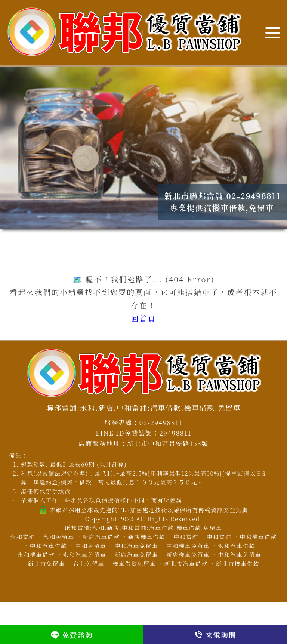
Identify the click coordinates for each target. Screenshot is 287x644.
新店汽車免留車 (136, 555)
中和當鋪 (219, 537)
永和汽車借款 (237, 546)
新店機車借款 (147, 537)
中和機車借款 (258, 537)
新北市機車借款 (238, 563)
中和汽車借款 (49, 546)
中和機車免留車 (188, 546)
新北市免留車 (46, 563)
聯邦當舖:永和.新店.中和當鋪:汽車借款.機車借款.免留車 (144, 528)
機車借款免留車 (134, 563)
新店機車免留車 (188, 555)
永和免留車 (59, 537)
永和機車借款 (36, 555)
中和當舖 (186, 537)
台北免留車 (89, 563)
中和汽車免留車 (136, 546)
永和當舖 (22, 537)
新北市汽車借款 (186, 563)
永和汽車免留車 (84, 555)
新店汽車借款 (101, 537)
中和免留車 (91, 546)
